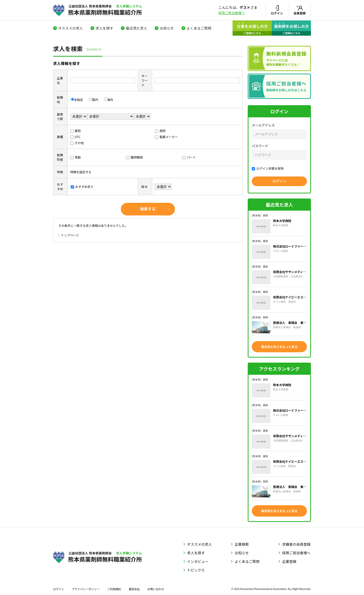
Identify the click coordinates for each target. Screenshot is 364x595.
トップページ (70, 235)
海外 (109, 100)
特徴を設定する (81, 172)
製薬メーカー (166, 137)
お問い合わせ (156, 588)
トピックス (196, 569)
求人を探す (104, 28)
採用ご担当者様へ (232, 13)
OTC (75, 137)
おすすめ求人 (82, 186)
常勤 (76, 157)
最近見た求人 (136, 28)
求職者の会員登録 (296, 543)
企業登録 (289, 560)
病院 (160, 131)
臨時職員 (134, 157)
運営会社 (134, 588)
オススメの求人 (71, 28)
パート (189, 157)
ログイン (59, 588)
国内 (93, 100)
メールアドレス (263, 125)
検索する (148, 209)
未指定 (77, 100)
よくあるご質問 (199, 28)
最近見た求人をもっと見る (279, 346)
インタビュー (198, 560)
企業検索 (242, 543)
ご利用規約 (114, 588)
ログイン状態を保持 (268, 168)
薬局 (76, 131)
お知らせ (167, 28)
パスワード (260, 146)
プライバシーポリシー (86, 588)
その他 (77, 143)
